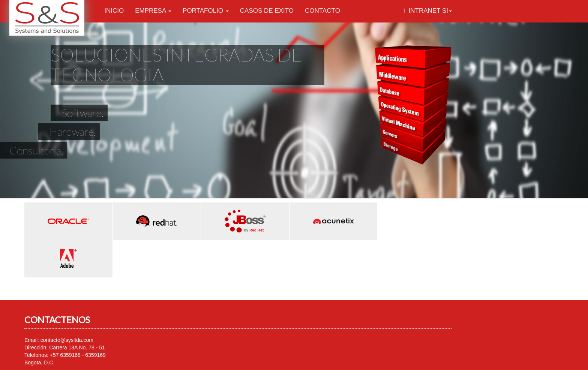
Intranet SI (427, 11)
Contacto (322, 11)
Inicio (114, 11)
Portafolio (206, 11)
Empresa (153, 11)
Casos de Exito (267, 11)
